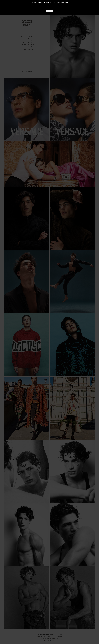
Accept (50, 11)
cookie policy (64, 3)
